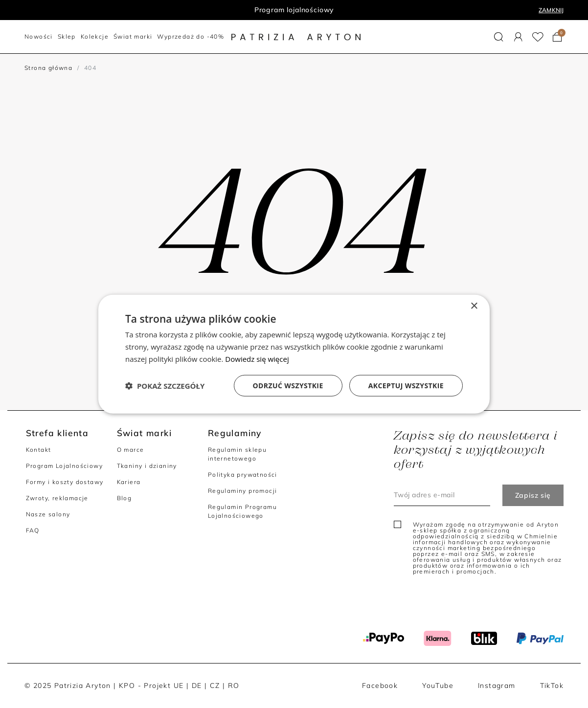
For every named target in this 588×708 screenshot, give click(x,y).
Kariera (129, 482)
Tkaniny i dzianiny (147, 466)
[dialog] (294, 354)
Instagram (497, 686)
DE (197, 686)
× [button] (474, 306)
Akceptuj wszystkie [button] (406, 385)
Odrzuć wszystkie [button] (288, 385)
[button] (499, 37)
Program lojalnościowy (294, 10)
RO (234, 686)
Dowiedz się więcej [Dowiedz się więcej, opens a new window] (257, 359)
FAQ (33, 530)
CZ (215, 686)
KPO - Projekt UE (151, 686)
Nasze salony (48, 514)
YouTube (438, 686)
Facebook (380, 686)
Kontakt (39, 450)
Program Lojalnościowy (64, 466)
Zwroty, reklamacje (57, 498)
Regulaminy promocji (243, 491)
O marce (131, 450)
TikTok (552, 686)
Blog (124, 498)
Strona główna (48, 68)
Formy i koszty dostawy (65, 482)
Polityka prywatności (243, 475)
